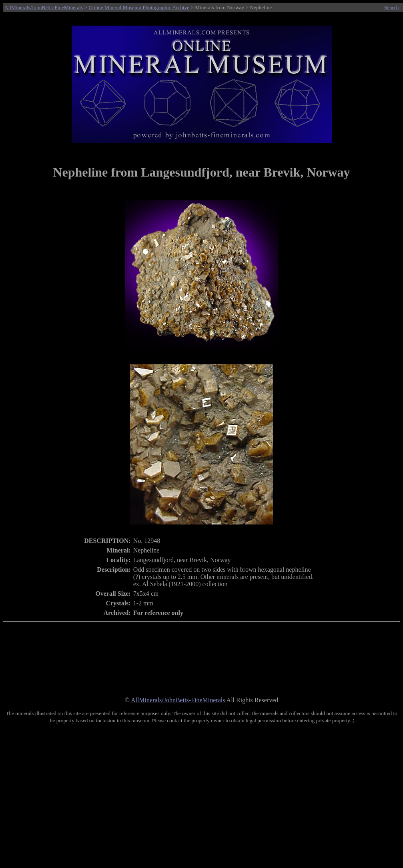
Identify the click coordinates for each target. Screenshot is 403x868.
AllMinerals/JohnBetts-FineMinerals (44, 7)
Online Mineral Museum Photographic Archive (139, 7)
